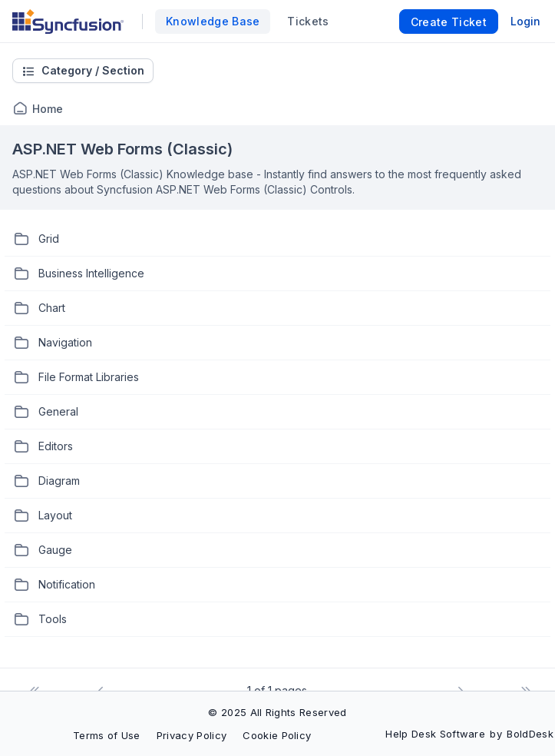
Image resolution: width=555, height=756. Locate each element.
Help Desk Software (435, 734)
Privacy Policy (192, 735)
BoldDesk (530, 734)
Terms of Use (107, 735)
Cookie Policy (277, 735)
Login (525, 21)
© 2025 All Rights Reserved (277, 712)
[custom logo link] (68, 22)
